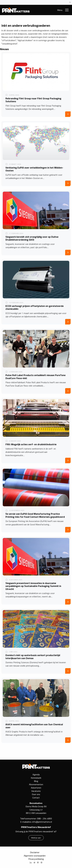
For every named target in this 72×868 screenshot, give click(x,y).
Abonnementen (36, 784)
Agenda (36, 774)
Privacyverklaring (36, 859)
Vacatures (36, 791)
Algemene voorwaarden (35, 856)
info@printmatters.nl (42, 822)
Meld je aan (36, 838)
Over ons (36, 794)
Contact (36, 798)
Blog (36, 781)
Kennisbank (36, 778)
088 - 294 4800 (44, 818)
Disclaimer (35, 852)
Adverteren (36, 788)
